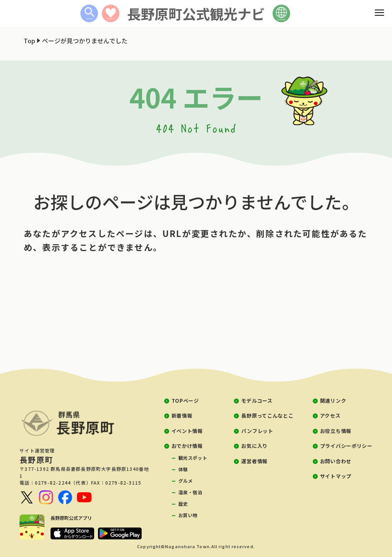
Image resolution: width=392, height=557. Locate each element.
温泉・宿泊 (190, 492)
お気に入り (254, 446)
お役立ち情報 (336, 431)
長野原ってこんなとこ (267, 416)
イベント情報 (187, 431)
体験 (183, 469)
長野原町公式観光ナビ (196, 13)
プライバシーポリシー (346, 446)
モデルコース (257, 401)
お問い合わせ (336, 461)
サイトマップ (336, 476)
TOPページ (185, 401)
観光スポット (193, 458)
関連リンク (333, 401)
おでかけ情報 (187, 446)
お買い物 (188, 515)
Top (29, 41)
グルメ (186, 481)
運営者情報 (254, 461)
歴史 (183, 504)
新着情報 (182, 416)
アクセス (330, 416)
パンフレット (257, 431)
